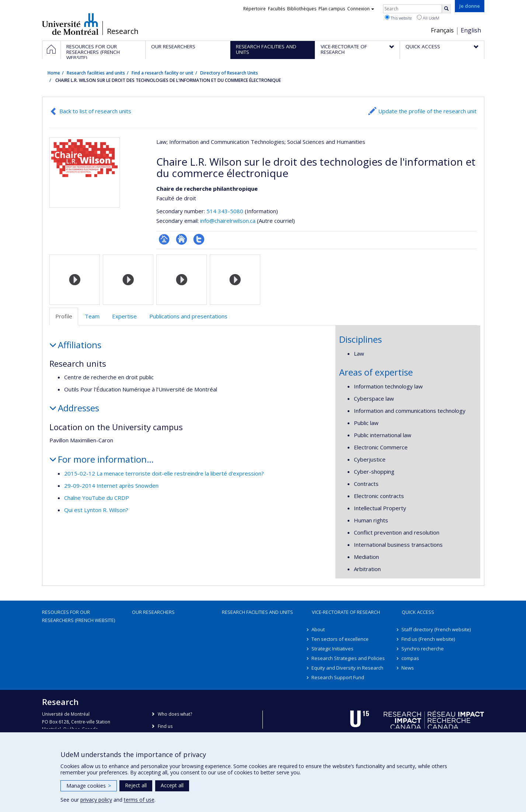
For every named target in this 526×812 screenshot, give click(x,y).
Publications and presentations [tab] (188, 316)
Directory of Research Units (229, 73)
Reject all (136, 785)
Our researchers (153, 612)
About (318, 629)
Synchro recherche (423, 649)
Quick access (418, 612)
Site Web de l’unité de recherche (182, 239)
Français (442, 30)
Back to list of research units (95, 111)
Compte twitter (199, 239)
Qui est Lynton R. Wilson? (96, 510)
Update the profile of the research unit (427, 111)
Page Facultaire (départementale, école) (164, 239)
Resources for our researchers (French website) (79, 616)
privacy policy (96, 800)
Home (54, 73)
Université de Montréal (70, 24)
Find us (165, 726)
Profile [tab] (64, 316)
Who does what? (175, 714)
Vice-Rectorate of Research (346, 612)
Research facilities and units (96, 73)
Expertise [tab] (124, 316)
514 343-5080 (226, 211)
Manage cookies (89, 786)
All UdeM (428, 18)
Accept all (172, 785)
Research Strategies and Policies (349, 658)
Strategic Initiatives (333, 649)
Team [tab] (92, 316)
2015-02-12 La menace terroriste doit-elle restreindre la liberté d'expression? (164, 473)
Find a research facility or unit (163, 73)
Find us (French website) (429, 639)
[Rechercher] (446, 9)
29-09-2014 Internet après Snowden (111, 486)
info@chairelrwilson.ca (228, 221)
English (471, 30)
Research (123, 31)
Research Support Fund (338, 677)
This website (398, 18)
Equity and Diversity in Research (348, 668)
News (408, 668)
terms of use (139, 800)
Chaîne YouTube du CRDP (97, 498)
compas (411, 658)
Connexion (361, 9)
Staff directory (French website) (436, 629)
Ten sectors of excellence (340, 639)
